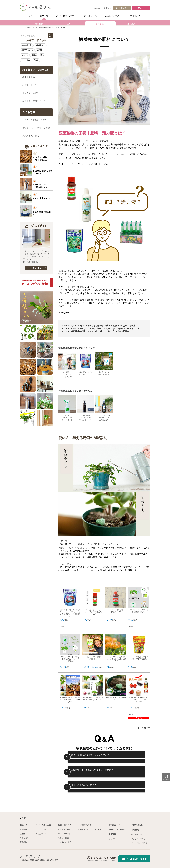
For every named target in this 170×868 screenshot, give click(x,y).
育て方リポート (64, 830)
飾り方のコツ (41, 834)
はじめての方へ (42, 830)
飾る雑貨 (131, 24)
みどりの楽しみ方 (65, 16)
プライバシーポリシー (140, 843)
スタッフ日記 (63, 838)
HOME (24, 27)
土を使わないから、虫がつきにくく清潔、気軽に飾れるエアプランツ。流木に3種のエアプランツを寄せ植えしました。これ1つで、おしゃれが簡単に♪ (36, 257)
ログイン (108, 8)
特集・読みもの (89, 16)
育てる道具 (100, 24)
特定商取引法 (137, 835)
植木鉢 (70, 24)
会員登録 (96, 8)
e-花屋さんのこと (113, 16)
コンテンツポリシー (139, 839)
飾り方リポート (64, 834)
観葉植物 (39, 24)
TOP (30, 16)
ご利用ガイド (136, 16)
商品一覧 (44, 16)
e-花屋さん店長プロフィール (90, 830)
